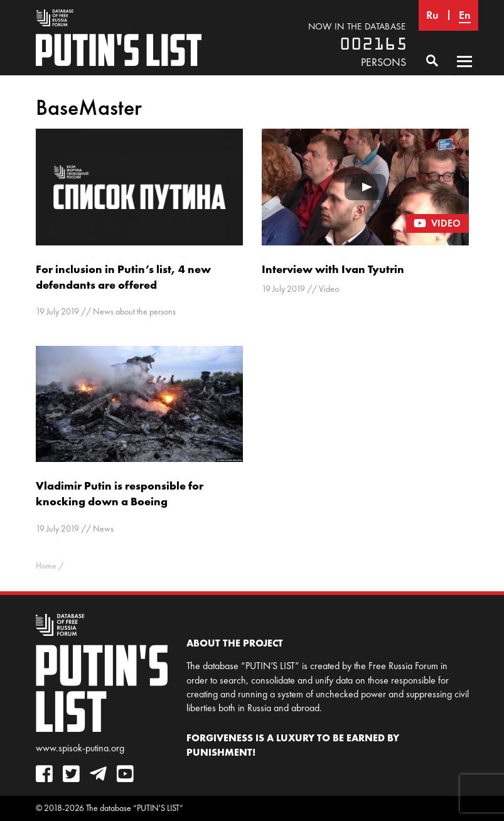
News (103, 529)
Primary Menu (464, 73)
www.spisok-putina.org (80, 748)
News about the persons (134, 312)
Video (329, 289)
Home (46, 566)
